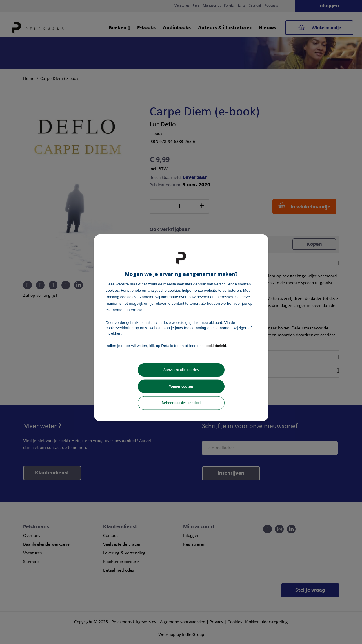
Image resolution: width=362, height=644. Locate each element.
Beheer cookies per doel (181, 403)
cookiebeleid (215, 345)
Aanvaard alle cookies (181, 370)
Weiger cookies (181, 387)
